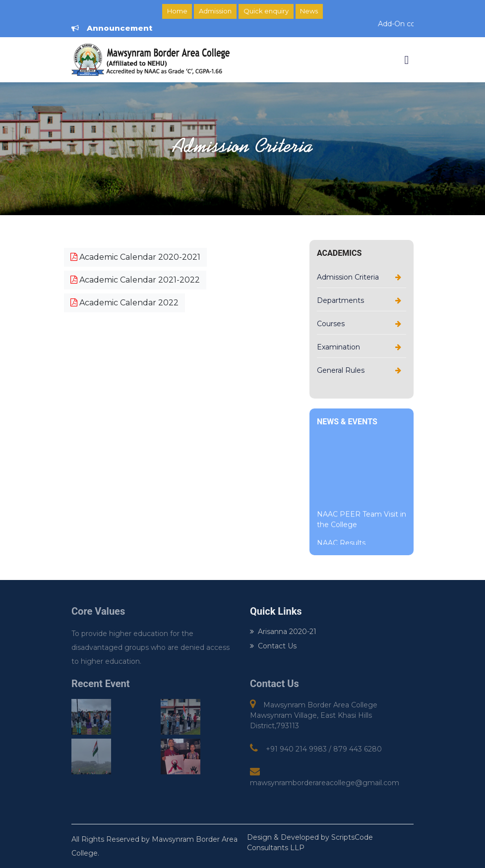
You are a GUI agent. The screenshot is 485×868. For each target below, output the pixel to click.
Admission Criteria (348, 277)
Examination (338, 347)
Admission (215, 11)
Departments (340, 300)
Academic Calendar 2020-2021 (135, 257)
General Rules (341, 370)
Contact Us (273, 646)
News (309, 11)
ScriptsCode (352, 837)
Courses (331, 324)
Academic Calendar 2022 (124, 303)
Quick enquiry (266, 11)
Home (177, 11)
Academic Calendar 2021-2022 (135, 280)
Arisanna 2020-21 (283, 632)
